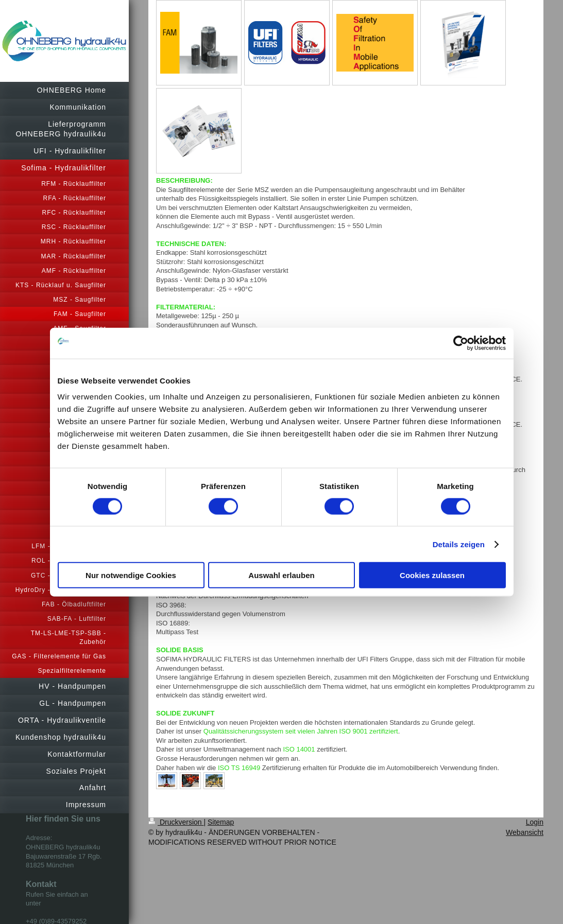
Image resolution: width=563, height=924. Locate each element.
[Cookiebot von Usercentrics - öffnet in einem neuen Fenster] (461, 343)
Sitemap (221, 822)
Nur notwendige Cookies (131, 575)
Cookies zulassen (432, 575)
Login (535, 822)
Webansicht (525, 832)
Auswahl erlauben (281, 575)
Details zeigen (459, 544)
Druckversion (176, 822)
